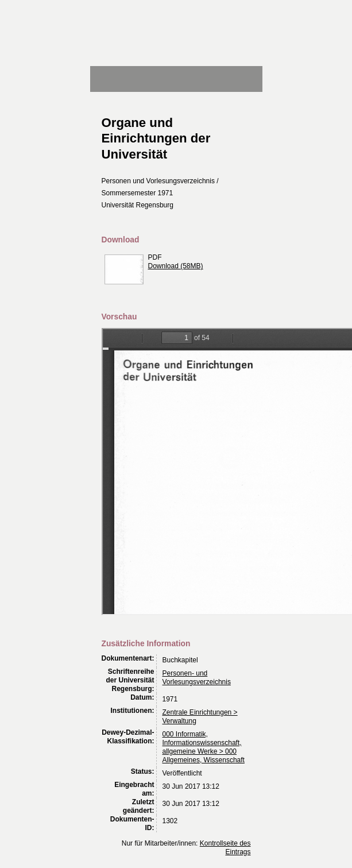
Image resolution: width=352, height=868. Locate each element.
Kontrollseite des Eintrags (225, 848)
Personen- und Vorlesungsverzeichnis (197, 678)
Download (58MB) (176, 266)
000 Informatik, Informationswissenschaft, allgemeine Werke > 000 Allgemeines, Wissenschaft (204, 747)
